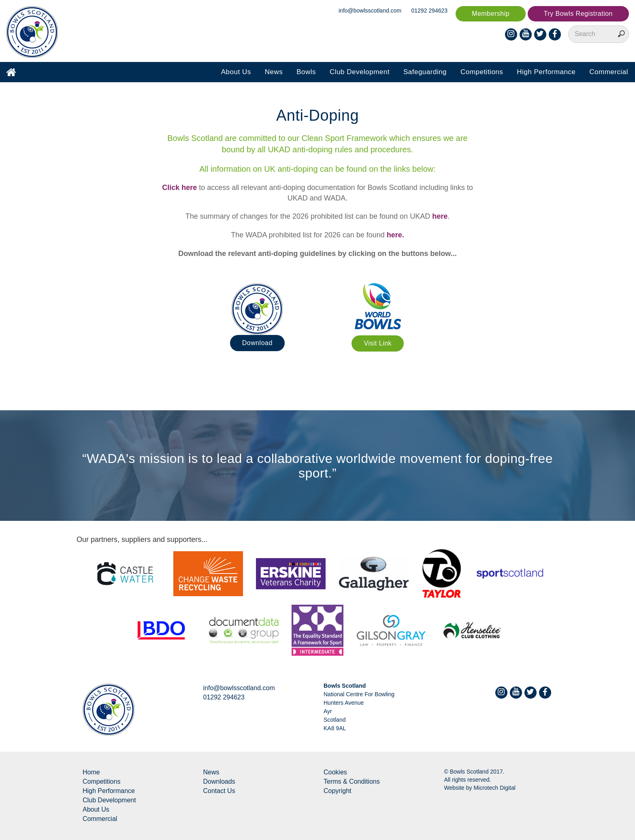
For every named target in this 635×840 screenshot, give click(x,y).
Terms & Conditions (352, 781)
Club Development (360, 72)
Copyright (337, 791)
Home (91, 772)
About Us (236, 72)
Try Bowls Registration (578, 14)
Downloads (219, 781)
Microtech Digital (494, 788)
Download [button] (257, 343)
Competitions (482, 72)
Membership (491, 14)
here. (395, 235)
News (274, 72)
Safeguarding (425, 72)
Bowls (306, 72)
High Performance (546, 72)
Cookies (335, 772)
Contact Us (219, 791)
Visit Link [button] (378, 343)
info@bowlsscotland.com (370, 11)
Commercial (609, 72)
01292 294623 (430, 11)
